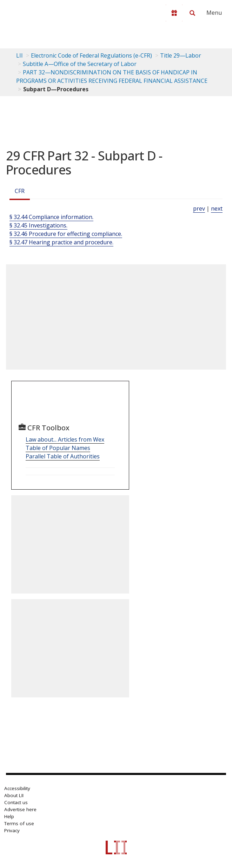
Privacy (12, 830)
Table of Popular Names (58, 448)
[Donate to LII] (174, 13)
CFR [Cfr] (20, 191)
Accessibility (17, 788)
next (217, 208)
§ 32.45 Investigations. (38, 225)
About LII (14, 795)
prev (199, 208)
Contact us (16, 802)
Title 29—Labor (181, 55)
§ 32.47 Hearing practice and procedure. (61, 242)
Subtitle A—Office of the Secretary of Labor (80, 64)
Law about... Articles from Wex (65, 439)
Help (9, 816)
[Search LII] (192, 13)
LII (19, 55)
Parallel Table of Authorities (63, 456)
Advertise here (20, 809)
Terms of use (19, 823)
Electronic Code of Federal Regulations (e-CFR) (91, 55)
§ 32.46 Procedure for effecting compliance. (66, 234)
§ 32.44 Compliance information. (51, 217)
